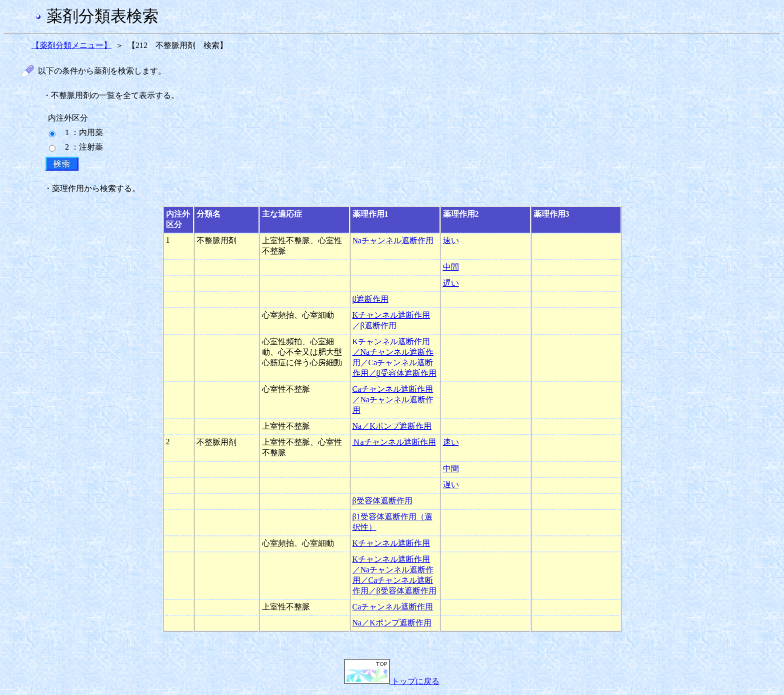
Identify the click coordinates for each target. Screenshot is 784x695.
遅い (451, 283)
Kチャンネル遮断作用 (391, 543)
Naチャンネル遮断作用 (393, 240)
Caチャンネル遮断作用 (393, 607)
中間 (451, 267)
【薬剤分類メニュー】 (71, 45)
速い (451, 240)
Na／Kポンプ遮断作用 (392, 426)
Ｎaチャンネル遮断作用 (394, 442)
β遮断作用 (370, 299)
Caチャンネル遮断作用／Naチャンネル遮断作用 (393, 400)
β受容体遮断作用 (382, 501)
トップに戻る (392, 681)
